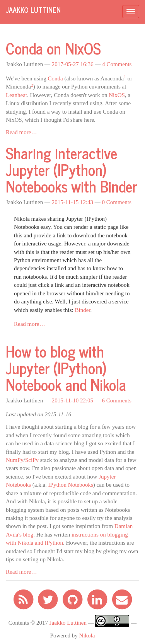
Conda (55, 78)
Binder (82, 310)
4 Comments (117, 64)
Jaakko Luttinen (68, 623)
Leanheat (16, 95)
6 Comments (117, 400)
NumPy (15, 460)
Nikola (87, 635)
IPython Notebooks (71, 485)
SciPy (32, 460)
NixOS (117, 95)
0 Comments (117, 202)
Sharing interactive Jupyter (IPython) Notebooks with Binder (72, 169)
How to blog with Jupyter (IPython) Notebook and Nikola (66, 368)
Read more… (21, 132)
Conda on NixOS (53, 48)
